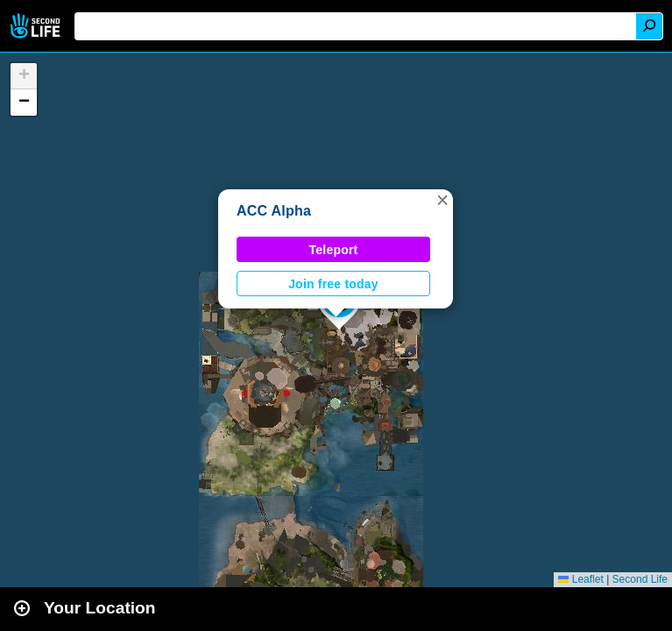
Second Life (37, 26)
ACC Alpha (274, 211)
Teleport (334, 250)
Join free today (333, 284)
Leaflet (580, 579)
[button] (442, 200)
